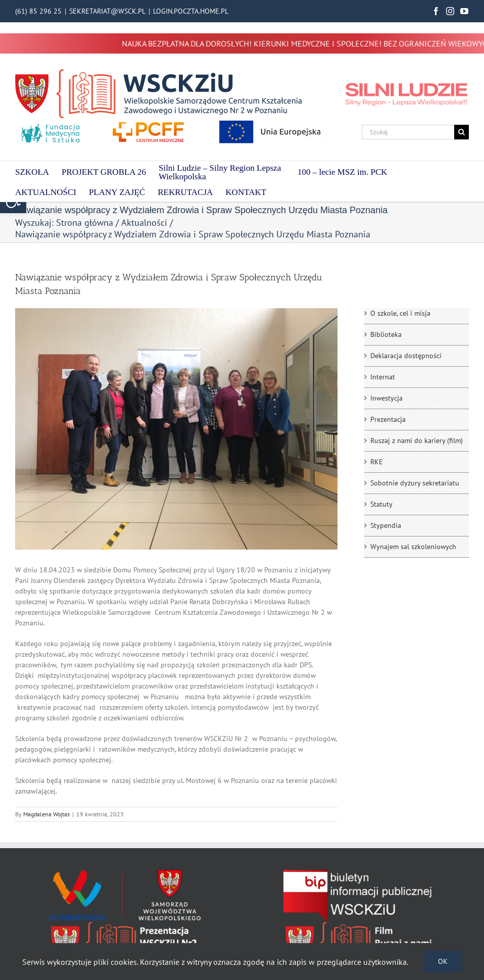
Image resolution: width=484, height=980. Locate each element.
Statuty (381, 504)
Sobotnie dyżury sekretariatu (415, 483)
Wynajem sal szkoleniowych (413, 547)
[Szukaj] (462, 132)
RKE (377, 462)
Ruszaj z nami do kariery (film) (417, 440)
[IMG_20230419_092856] (176, 429)
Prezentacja (388, 419)
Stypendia (386, 525)
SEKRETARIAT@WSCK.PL (107, 11)
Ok (443, 961)
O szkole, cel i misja (400, 313)
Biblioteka (386, 334)
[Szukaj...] (408, 132)
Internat (383, 377)
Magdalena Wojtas (46, 814)
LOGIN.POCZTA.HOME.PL (191, 11)
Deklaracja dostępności (406, 356)
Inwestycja (386, 398)
